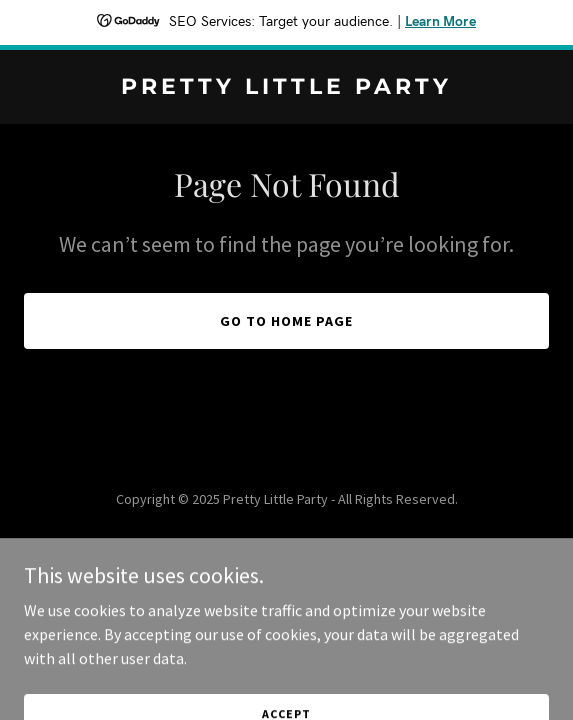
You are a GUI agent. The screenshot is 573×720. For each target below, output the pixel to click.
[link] (286, 88)
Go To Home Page (286, 321)
